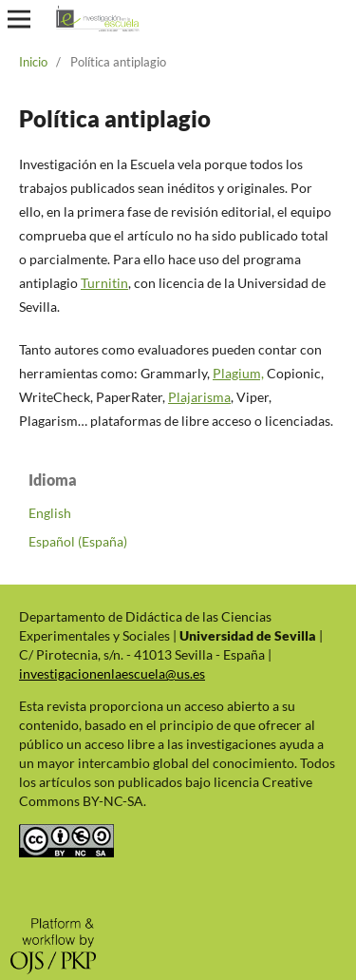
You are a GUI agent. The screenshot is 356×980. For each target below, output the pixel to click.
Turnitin (104, 283)
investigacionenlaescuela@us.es (112, 673)
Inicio (33, 62)
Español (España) (78, 541)
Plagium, (238, 373)
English (50, 513)
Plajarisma (199, 397)
